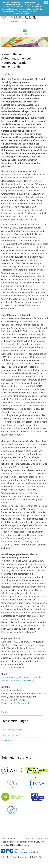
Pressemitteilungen (13, 730)
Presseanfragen (11, 735)
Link (28, 668)
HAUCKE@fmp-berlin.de (21, 703)
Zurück (5, 712)
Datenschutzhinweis (22, 13)
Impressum (42, 839)
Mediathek (8, 740)
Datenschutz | (30, 839)
